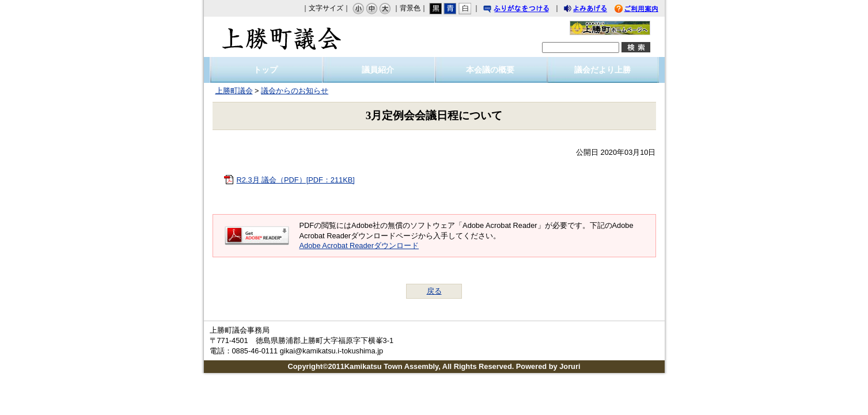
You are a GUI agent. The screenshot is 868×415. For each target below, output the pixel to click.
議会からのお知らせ (295, 91)
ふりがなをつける (527, 10)
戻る (434, 291)
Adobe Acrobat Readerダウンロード (359, 245)
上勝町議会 (282, 37)
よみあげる (596, 10)
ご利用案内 (645, 10)
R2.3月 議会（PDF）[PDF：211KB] (296, 180)
